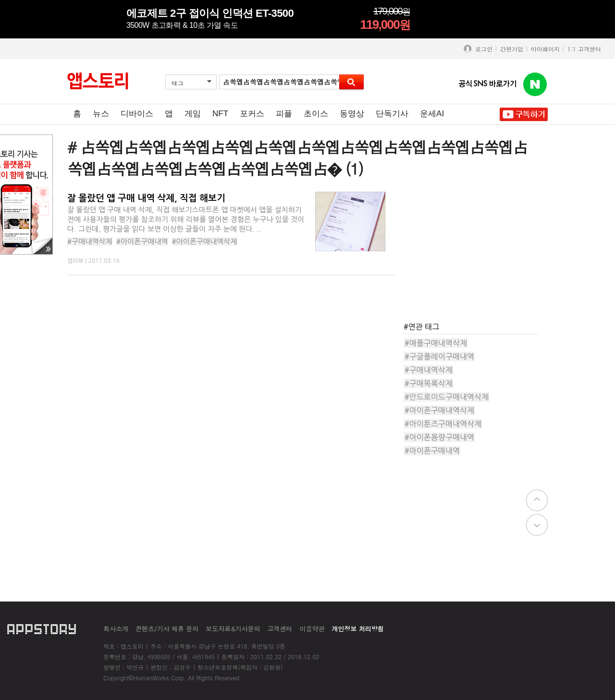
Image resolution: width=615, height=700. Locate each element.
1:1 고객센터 (584, 49)
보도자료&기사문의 (233, 629)
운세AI (432, 114)
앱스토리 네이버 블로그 (535, 85)
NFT (220, 114)
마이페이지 (545, 49)
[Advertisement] (476, 252)
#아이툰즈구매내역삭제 (443, 424)
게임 (193, 114)
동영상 (352, 114)
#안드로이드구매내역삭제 (447, 397)
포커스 (252, 114)
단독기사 (392, 114)
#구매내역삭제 (90, 241)
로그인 (482, 49)
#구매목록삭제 (429, 383)
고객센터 (280, 629)
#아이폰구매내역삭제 (205, 241)
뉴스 (101, 114)
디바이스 (137, 114)
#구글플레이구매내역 (439, 356)
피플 (284, 114)
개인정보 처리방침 (357, 629)
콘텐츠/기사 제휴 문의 (167, 629)
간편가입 (512, 49)
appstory (42, 629)
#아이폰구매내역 (142, 241)
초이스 (316, 114)
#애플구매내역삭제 (436, 343)
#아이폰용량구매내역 (439, 437)
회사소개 (116, 629)
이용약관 (312, 629)
